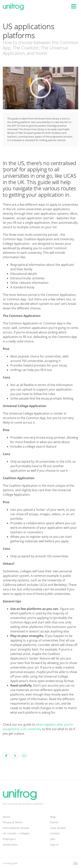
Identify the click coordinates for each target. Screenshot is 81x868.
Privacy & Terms (13, 822)
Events (54, 822)
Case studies (58, 828)
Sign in (54, 845)
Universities (10, 845)
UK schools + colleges (16, 833)
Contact (55, 833)
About (7, 817)
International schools (16, 828)
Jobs (53, 839)
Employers (9, 839)
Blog (53, 817)
